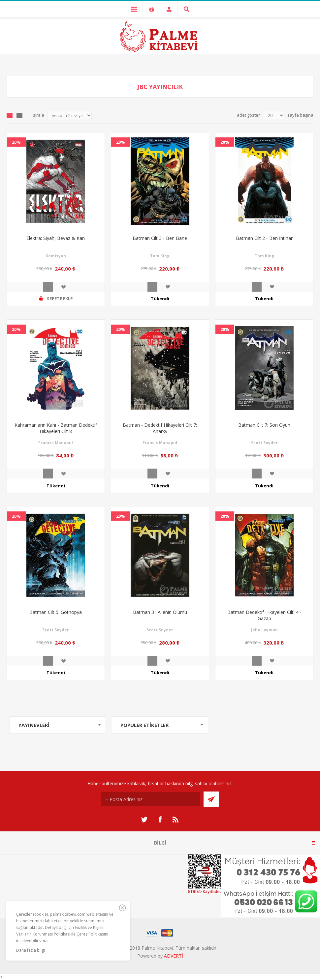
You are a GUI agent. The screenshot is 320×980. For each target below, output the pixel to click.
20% (16, 142)
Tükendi (160, 299)
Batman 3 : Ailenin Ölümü (160, 612)
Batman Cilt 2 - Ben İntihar (264, 238)
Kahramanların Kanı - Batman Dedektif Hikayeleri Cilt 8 (56, 428)
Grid (10, 116)
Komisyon (56, 256)
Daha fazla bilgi (31, 950)
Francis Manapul (56, 443)
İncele (48, 287)
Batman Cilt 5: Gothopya (56, 612)
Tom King (160, 256)
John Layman (264, 630)
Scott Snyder (264, 443)
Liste (19, 116)
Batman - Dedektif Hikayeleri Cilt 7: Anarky (160, 428)
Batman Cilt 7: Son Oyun (264, 425)
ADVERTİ (174, 956)
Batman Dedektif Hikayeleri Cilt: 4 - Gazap (264, 615)
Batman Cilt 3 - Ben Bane (160, 238)
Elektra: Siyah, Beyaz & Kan (56, 238)
